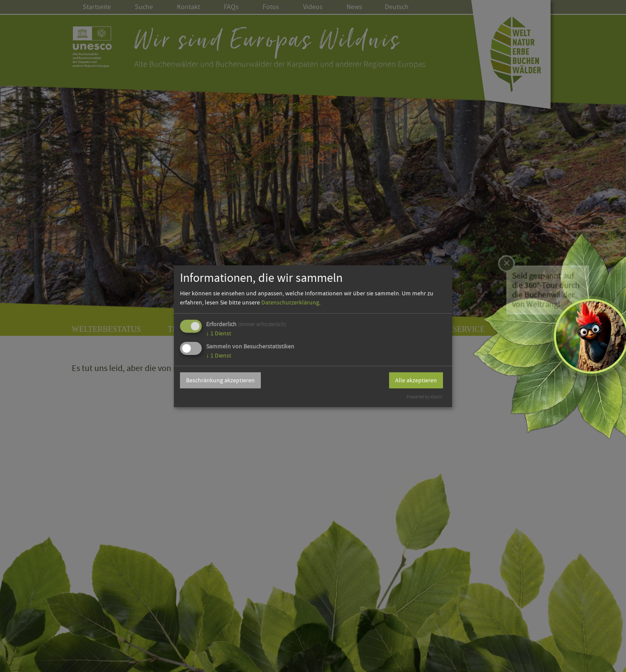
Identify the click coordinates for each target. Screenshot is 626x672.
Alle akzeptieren (416, 380)
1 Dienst (219, 333)
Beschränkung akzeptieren (220, 380)
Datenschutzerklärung (290, 302)
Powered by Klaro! (425, 397)
